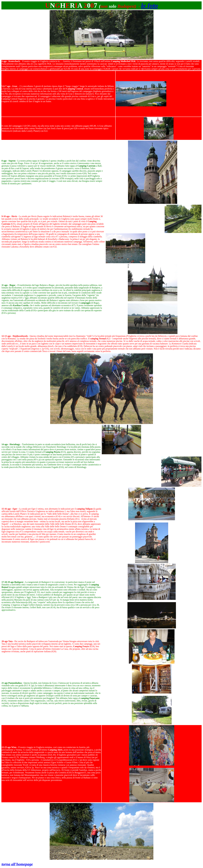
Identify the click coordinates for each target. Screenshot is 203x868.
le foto (150, 6)
